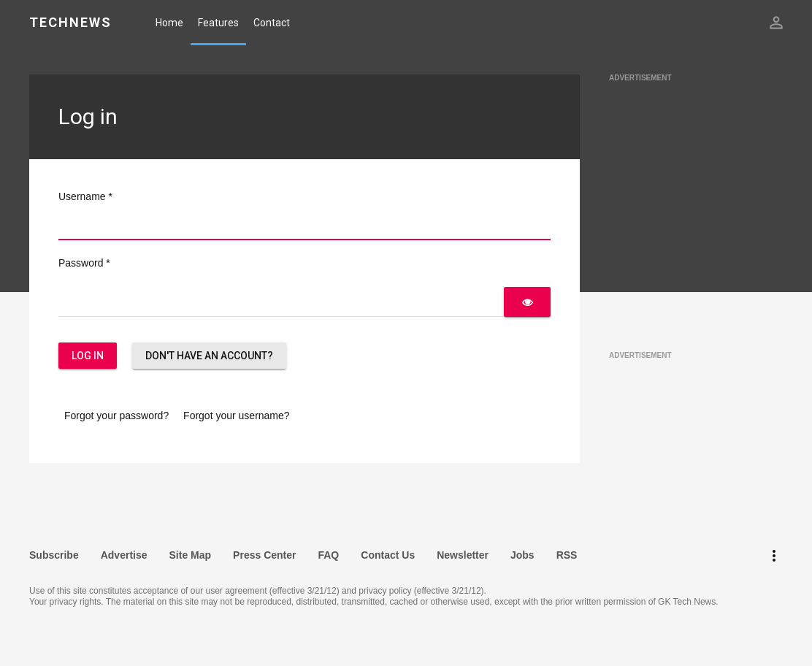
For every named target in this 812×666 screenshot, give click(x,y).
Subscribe (54, 555)
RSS (567, 555)
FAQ (328, 555)
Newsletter (463, 555)
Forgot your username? (237, 416)
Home (169, 23)
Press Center (264, 555)
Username (85, 196)
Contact (272, 23)
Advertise (124, 555)
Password (84, 263)
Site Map (191, 555)
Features (218, 23)
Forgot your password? (116, 416)
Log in (88, 356)
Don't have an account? (209, 356)
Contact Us (388, 555)
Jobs (522, 555)
